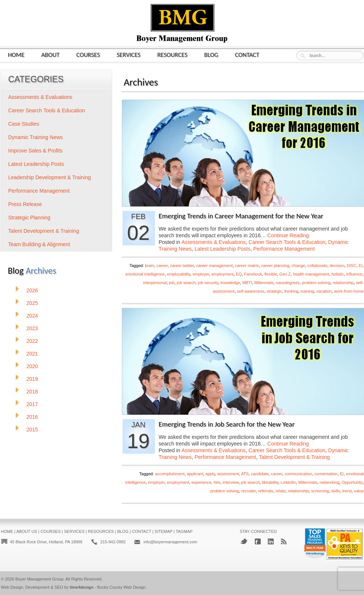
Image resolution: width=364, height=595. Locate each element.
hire (217, 482)
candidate (260, 474)
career (162, 266)
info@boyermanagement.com (170, 542)
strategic (274, 291)
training (308, 291)
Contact (247, 54)
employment (222, 274)
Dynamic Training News (35, 137)
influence (354, 274)
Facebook (253, 274)
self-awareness (251, 291)
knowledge (230, 283)
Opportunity (352, 482)
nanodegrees (287, 283)
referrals (266, 491)
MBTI (247, 283)
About (51, 54)
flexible (271, 274)
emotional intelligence (145, 274)
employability (179, 274)
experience (201, 482)
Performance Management (284, 249)
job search (186, 283)
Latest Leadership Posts (222, 249)
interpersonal (155, 283)
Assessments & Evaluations (214, 242)
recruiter (248, 491)
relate (281, 491)
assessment (228, 474)
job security (208, 283)
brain (150, 266)
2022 (32, 341)
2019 (32, 379)
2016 (32, 417)
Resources (172, 54)
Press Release (25, 204)
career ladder (182, 266)
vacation (324, 291)
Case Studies (24, 124)
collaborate (317, 266)
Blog (211, 54)
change (298, 266)
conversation (326, 474)
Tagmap (184, 531)
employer (201, 274)
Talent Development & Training (294, 457)
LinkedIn (288, 482)
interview (231, 482)
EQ (239, 274)
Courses (88, 54)
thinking (292, 291)
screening (320, 491)
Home (16, 54)
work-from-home (349, 291)
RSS (284, 541)
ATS (245, 474)
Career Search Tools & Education (287, 242)
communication (298, 474)
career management (214, 266)
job (172, 283)
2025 (32, 303)
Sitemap (163, 531)
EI (361, 266)
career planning (275, 266)
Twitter (244, 541)
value (359, 491)
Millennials (264, 283)
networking (330, 482)
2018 (32, 392)
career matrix (247, 266)
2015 (32, 430)
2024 (32, 316)
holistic (338, 274)
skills (336, 491)
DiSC (352, 266)
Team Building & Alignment (39, 244)
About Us (27, 531)
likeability (270, 482)
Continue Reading (288, 235)
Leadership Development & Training (50, 177)
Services (129, 54)
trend (347, 491)
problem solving (316, 283)
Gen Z (285, 274)
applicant (195, 474)
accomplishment (170, 474)
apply (210, 474)
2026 (32, 290)
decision (337, 266)
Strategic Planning (29, 218)
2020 (32, 366)
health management (311, 274)
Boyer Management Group (39, 579)
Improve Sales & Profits (35, 151)
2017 (32, 404)
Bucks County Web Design (122, 587)
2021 (32, 354)
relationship (343, 283)
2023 (32, 328)
